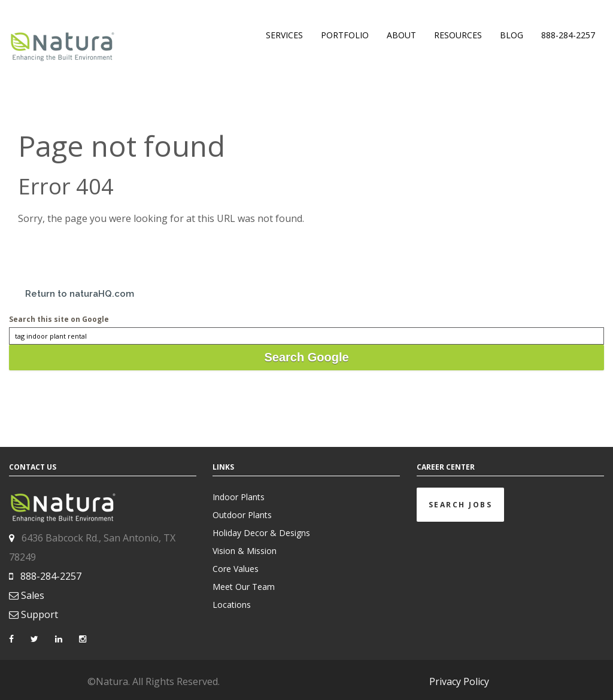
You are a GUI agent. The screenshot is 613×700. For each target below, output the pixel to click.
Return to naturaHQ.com (80, 294)
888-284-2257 (51, 576)
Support (40, 614)
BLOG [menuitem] (512, 35)
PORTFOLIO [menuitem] (345, 35)
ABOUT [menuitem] (401, 35)
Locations (232, 605)
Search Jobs (461, 505)
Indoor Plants (239, 497)
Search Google (306, 357)
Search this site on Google (59, 319)
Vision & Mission (245, 551)
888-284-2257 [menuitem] (568, 35)
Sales (33, 595)
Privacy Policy (459, 681)
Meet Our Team (244, 587)
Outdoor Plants (242, 515)
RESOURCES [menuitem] (458, 35)
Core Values (236, 569)
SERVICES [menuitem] (284, 35)
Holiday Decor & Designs (261, 533)
